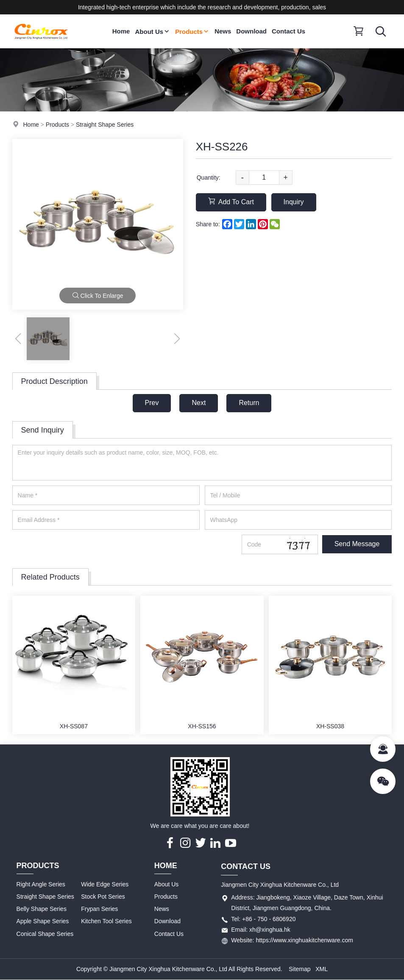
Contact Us (288, 31)
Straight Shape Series (105, 125)
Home (121, 31)
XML (322, 969)
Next (199, 403)
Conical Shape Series (45, 934)
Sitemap (300, 969)
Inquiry (294, 202)
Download (251, 31)
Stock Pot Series (103, 897)
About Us (152, 32)
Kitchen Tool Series (106, 921)
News (223, 31)
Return (249, 403)
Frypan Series (99, 909)
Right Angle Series (41, 884)
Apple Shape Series (43, 921)
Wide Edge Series (105, 884)
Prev (152, 403)
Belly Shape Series (42, 909)
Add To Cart (231, 201)
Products (192, 32)
